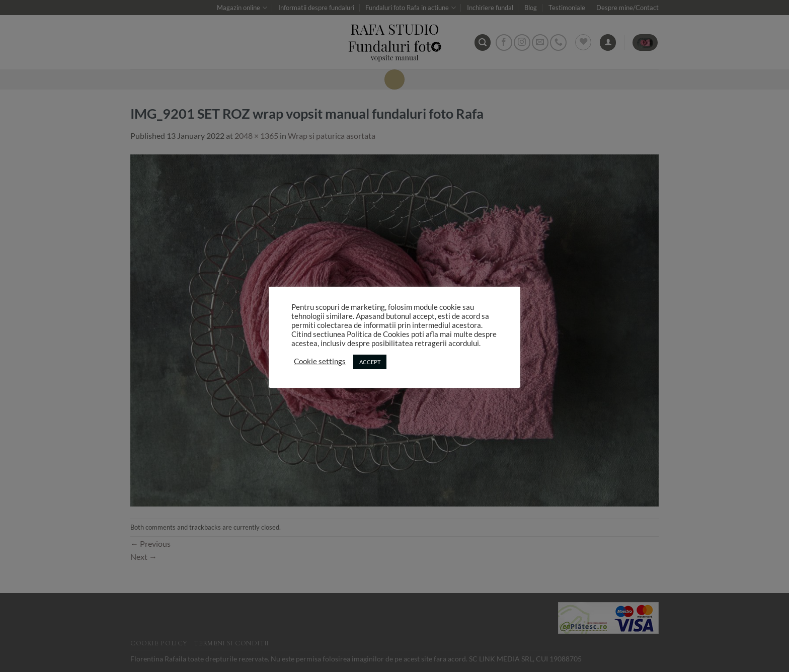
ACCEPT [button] (370, 362)
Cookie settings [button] (320, 361)
